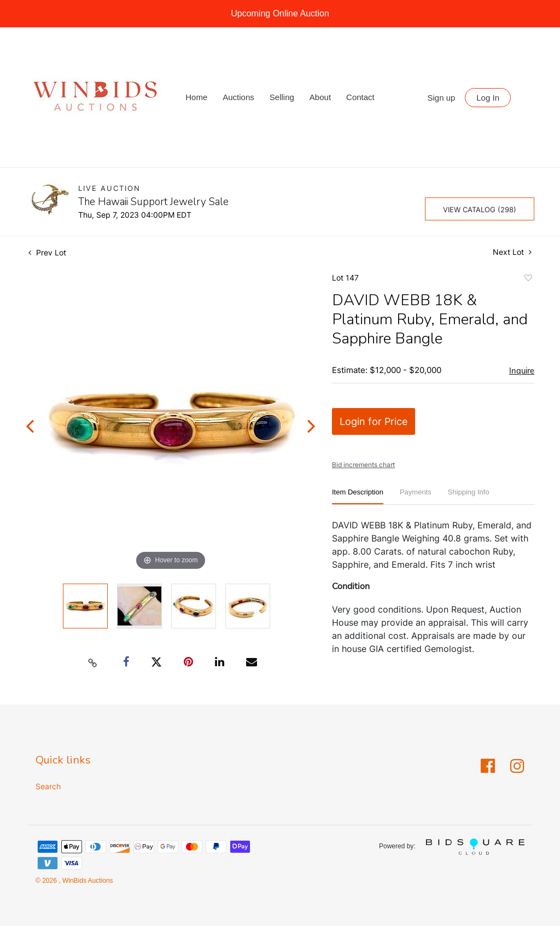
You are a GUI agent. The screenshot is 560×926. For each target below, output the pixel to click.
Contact (360, 97)
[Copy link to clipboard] (93, 662)
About (320, 97)
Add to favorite (528, 279)
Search (48, 786)
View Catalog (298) (480, 209)
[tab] (358, 496)
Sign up (442, 98)
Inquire (522, 371)
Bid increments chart (363, 465)
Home (196, 97)
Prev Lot (47, 252)
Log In (488, 98)
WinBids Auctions (87, 881)
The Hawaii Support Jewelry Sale (153, 202)
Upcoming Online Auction (280, 13)
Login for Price (374, 421)
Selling (282, 97)
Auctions (238, 97)
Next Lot (512, 252)
